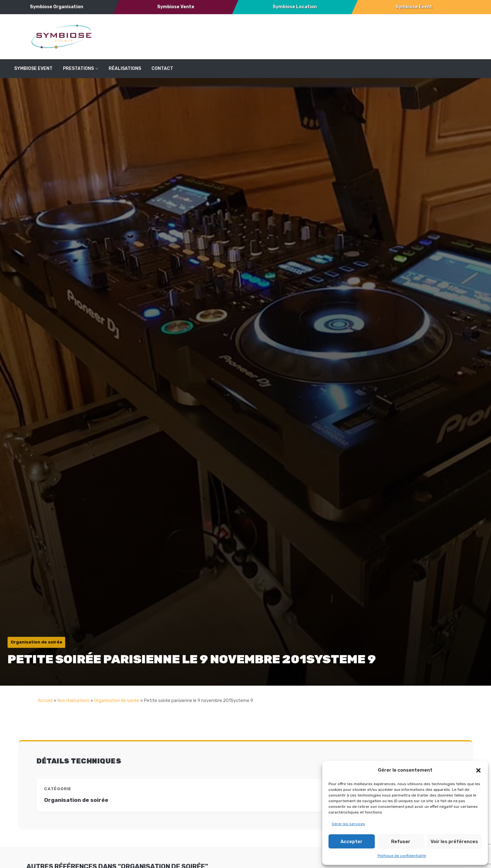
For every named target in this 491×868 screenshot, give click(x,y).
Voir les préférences (454, 842)
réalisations (125, 69)
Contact (162, 69)
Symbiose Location (295, 7)
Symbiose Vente (176, 7)
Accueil (45, 701)
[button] (478, 770)
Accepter (351, 842)
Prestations (78, 69)
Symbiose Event (414, 7)
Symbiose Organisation (57, 7)
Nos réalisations (73, 701)
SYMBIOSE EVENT (33, 69)
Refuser (401, 842)
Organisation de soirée (117, 701)
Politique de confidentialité (402, 856)
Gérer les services (348, 824)
